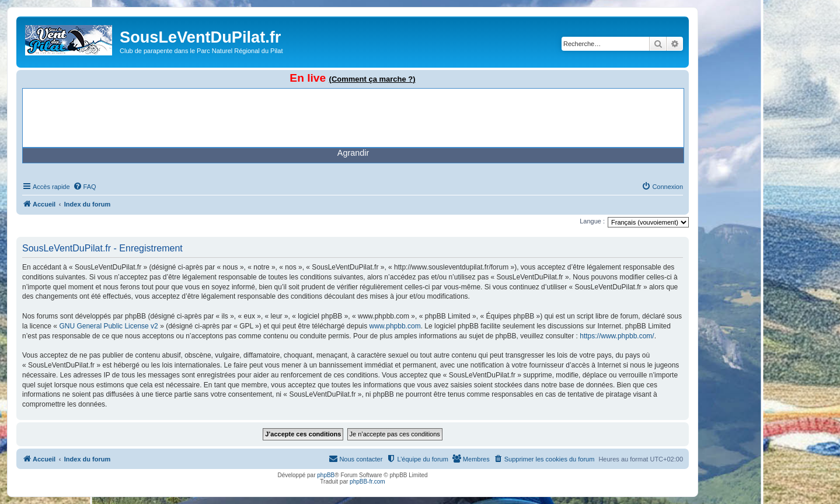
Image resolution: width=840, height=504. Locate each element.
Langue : (592, 221)
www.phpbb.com (395, 326)
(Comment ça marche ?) (372, 79)
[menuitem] (85, 187)
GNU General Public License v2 (108, 326)
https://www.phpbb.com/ (617, 336)
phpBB (326, 475)
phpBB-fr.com (367, 482)
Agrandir (353, 153)
